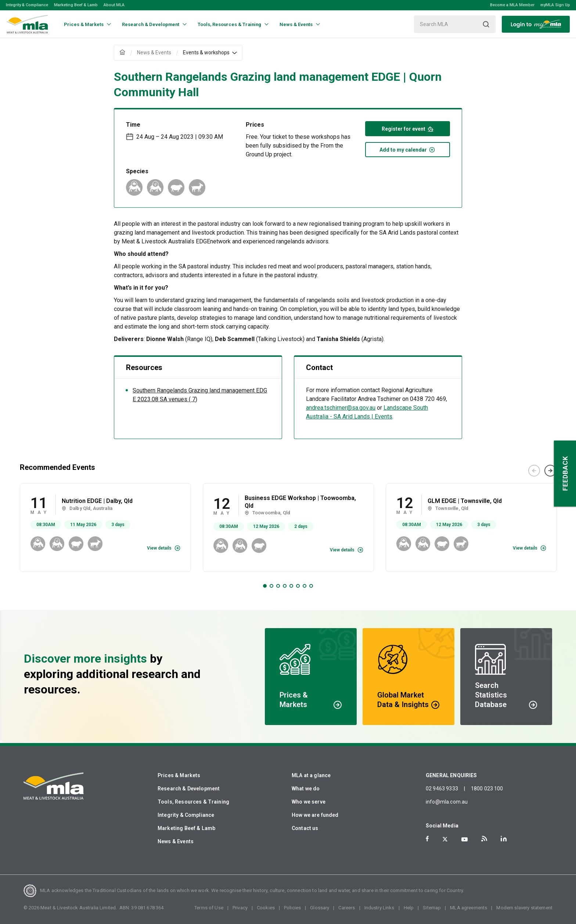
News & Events (176, 841)
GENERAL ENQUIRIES (451, 775)
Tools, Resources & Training (193, 802)
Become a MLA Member (512, 5)
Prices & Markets (179, 775)
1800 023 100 (487, 789)
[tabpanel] (105, 528)
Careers (347, 908)
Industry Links (379, 908)
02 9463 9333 (442, 789)
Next (550, 471)
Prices (255, 125)
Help (409, 908)
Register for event (408, 128)
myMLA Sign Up (555, 5)
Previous (534, 471)
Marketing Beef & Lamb (76, 5)
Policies (292, 908)
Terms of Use (209, 908)
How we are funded (315, 815)
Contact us (305, 828)
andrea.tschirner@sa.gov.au (341, 408)
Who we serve (309, 802)
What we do (306, 789)
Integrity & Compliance (27, 5)
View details (159, 548)
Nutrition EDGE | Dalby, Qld (97, 501)
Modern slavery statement (524, 908)
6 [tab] (298, 586)
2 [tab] (271, 586)
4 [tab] (285, 586)
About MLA (114, 5)
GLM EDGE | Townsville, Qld (465, 501)
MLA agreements (469, 908)
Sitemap (432, 908)
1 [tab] (265, 586)
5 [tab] (291, 586)
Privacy (240, 908)
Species (137, 171)
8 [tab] (311, 586)
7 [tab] (305, 586)
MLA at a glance (311, 775)
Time (133, 125)
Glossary (320, 908)
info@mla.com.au (447, 802)
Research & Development (189, 789)
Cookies (266, 908)
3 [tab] (278, 586)
